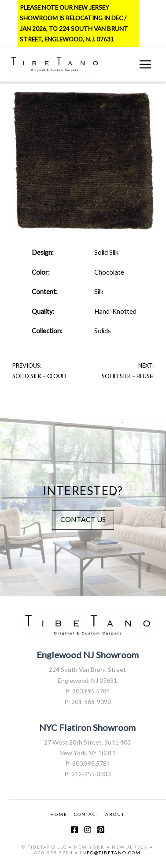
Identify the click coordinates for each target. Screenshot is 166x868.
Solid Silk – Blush (128, 376)
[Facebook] (74, 830)
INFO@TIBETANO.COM (111, 853)
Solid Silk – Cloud (39, 376)
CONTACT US (83, 519)
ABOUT (115, 814)
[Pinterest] (101, 830)
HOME (59, 814)
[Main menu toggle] (145, 64)
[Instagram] (88, 830)
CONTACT (87, 814)
